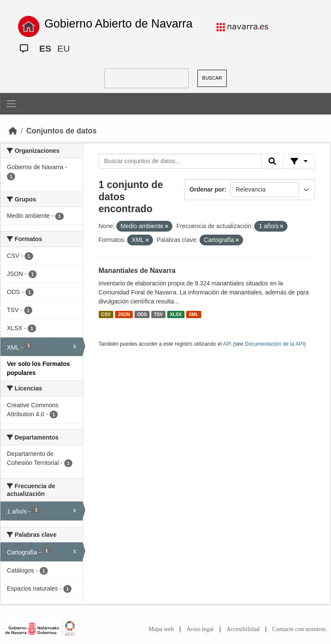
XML (194, 314)
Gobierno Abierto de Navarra (119, 24)
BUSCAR (212, 78)
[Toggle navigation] (11, 104)
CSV (106, 314)
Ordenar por (207, 189)
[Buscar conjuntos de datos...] (180, 161)
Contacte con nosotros (299, 629)
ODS (142, 314)
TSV (158, 314)
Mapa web (161, 629)
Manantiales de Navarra (137, 271)
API (227, 344)
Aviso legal (200, 629)
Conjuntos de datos (61, 131)
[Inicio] (13, 131)
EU (64, 48)
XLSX (176, 314)
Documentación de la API (275, 344)
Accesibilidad (243, 629)
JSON (124, 314)
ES (45, 48)
